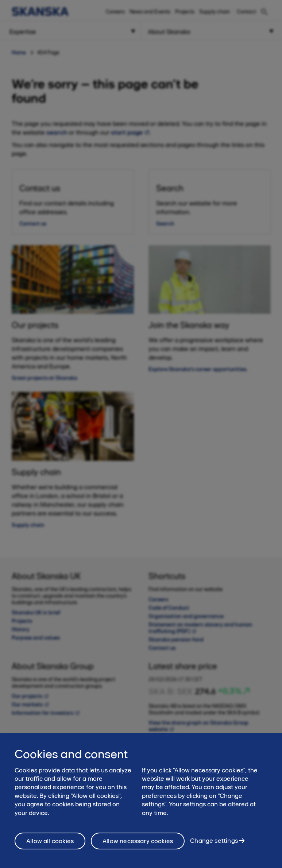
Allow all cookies (50, 844)
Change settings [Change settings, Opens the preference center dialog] (214, 844)
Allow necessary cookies (138, 844)
